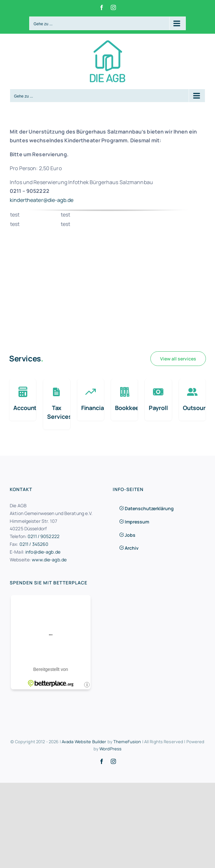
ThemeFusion (127, 742)
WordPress (110, 749)
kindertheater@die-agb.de (42, 200)
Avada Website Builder (84, 742)
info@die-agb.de (43, 552)
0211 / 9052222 (44, 536)
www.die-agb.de (49, 560)
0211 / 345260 (34, 544)
